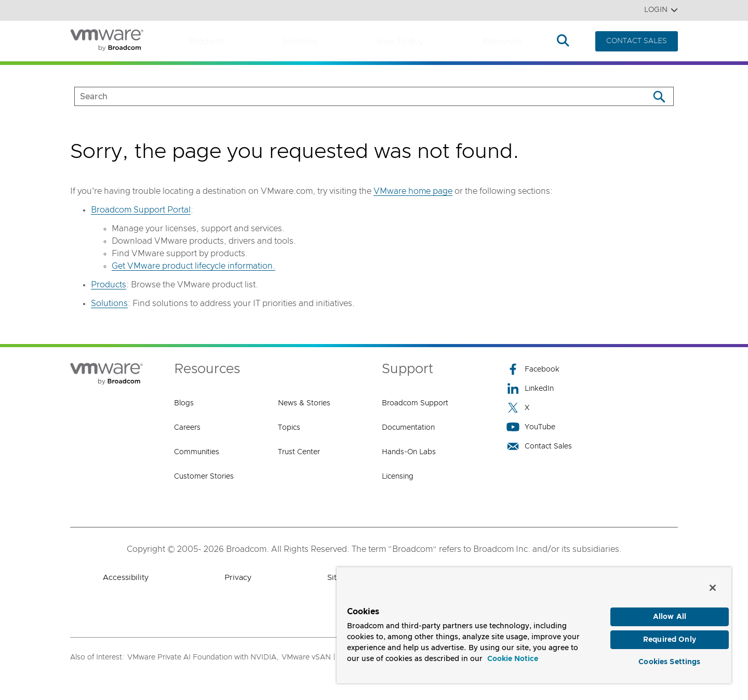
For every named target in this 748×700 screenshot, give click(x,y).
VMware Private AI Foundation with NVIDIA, (203, 657)
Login (661, 10)
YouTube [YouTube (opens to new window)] (531, 427)
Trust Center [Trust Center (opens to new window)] (299, 452)
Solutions (300, 42)
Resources (502, 42)
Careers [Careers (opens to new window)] (187, 428)
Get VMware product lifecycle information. (193, 266)
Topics (289, 428)
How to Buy (400, 42)
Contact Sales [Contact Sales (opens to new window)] (539, 446)
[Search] (659, 96)
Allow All (670, 613)
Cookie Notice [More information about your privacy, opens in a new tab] (513, 655)
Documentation (408, 428)
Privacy (238, 578)
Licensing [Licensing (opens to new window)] (398, 477)
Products (206, 42)
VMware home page (413, 191)
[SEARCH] (351, 96)
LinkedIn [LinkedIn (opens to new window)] (530, 388)
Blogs (184, 403)
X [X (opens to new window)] (518, 408)
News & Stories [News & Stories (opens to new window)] (304, 403)
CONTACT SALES (637, 41)
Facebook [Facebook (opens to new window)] (533, 369)
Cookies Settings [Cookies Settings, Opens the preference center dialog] (669, 661)
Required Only (670, 637)
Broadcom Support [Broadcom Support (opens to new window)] (415, 403)
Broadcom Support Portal (141, 210)
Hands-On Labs (409, 452)
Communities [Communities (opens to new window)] (197, 452)
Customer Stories (204, 477)
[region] (534, 623)
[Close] (713, 584)
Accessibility (126, 578)
